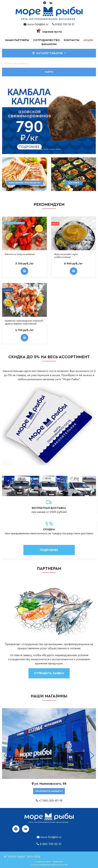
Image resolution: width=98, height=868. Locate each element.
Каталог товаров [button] (48, 53)
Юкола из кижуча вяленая (20, 254)
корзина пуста (49, 32)
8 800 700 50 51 (63, 24)
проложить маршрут (49, 791)
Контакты (72, 40)
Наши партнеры (17, 40)
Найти (49, 72)
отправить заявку (49, 673)
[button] (92, 756)
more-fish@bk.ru (36, 24)
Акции (88, 40)
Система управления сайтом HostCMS (49, 865)
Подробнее (49, 550)
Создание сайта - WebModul (49, 862)
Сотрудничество (46, 40)
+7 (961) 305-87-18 (51, 801)
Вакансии (49, 44)
